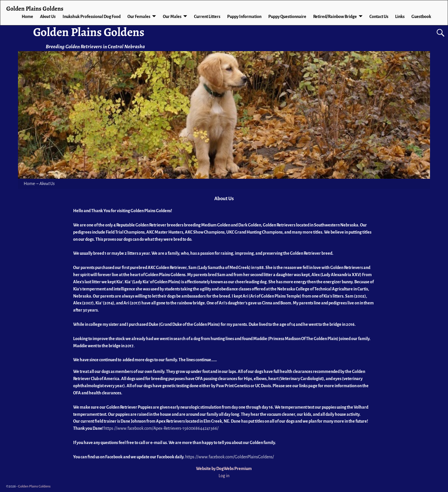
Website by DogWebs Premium (224, 469)
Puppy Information (244, 17)
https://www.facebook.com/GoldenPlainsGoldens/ (230, 457)
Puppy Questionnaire (287, 17)
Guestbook (421, 17)
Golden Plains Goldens (89, 32)
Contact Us (379, 17)
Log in (224, 476)
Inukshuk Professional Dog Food (92, 17)
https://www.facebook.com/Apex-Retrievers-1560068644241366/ (161, 428)
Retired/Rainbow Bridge (335, 17)
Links (400, 17)
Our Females (139, 17)
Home (27, 17)
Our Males (172, 17)
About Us (48, 17)
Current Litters (207, 17)
